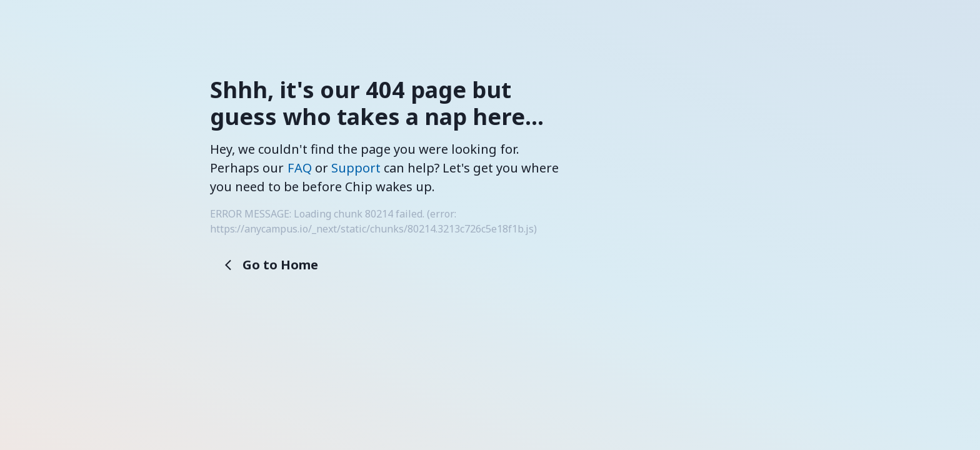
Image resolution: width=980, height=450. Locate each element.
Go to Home (272, 265)
